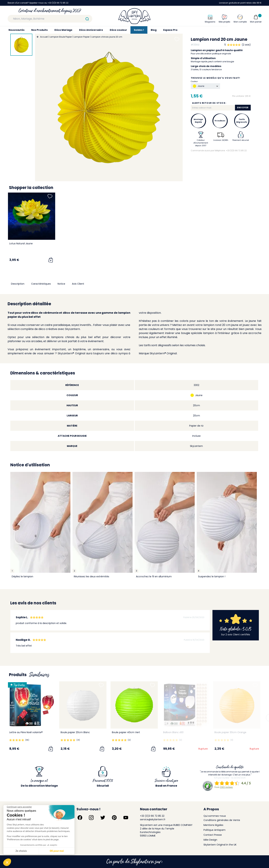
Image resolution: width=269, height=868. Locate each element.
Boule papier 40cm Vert (126, 732)
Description (18, 284)
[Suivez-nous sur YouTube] (126, 818)
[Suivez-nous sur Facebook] (80, 818)
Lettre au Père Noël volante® (26, 732)
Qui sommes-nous (215, 816)
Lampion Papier (82, 37)
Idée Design (210, 840)
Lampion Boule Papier (61, 37)
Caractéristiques (41, 284)
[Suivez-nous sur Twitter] (103, 818)
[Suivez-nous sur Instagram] (91, 818)
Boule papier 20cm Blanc (75, 732)
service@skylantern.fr (153, 819)
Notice (61, 284)
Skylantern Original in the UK (220, 845)
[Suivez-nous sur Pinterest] (114, 818)
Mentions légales (213, 825)
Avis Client (78, 284)
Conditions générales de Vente (222, 820)
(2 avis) (246, 45)
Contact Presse (213, 835)
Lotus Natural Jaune (21, 243)
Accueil (44, 37)
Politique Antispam (214, 830)
